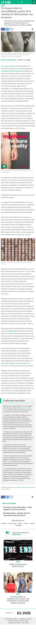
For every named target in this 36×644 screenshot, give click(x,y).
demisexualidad (12, 331)
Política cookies (24, 621)
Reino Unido (13, 524)
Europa (32, 524)
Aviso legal (29, 619)
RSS (23, 623)
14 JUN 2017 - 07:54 (24, 60)
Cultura (26, 524)
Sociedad (18, 525)
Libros (20, 524)
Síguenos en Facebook (18, 2)
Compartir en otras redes (11, 29)
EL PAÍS (24, 613)
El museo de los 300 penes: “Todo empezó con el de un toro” (18, 508)
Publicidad (22, 619)
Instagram (19, 487)
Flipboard (25, 487)
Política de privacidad (14, 621)
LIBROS (3, 6)
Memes (18, 594)
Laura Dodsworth (7, 66)
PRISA (27, 623)
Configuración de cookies (15, 623)
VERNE (18, 562)
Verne (6, 2)
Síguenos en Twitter (22, 2)
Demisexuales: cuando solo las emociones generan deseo (17, 514)
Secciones (34, 2)
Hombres (4, 524)
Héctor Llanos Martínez (9, 60)
